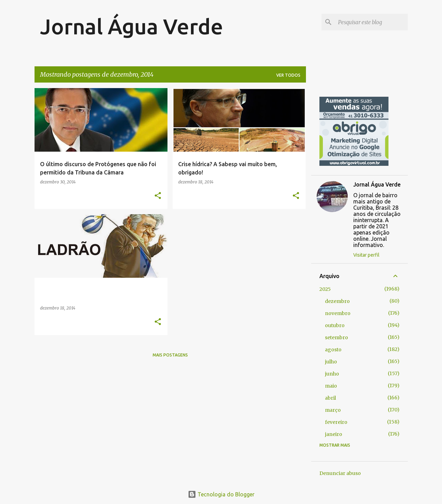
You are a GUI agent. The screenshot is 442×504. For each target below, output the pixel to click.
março (333, 410)
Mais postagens (170, 355)
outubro (335, 325)
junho (332, 374)
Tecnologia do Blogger (221, 494)
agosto (333, 350)
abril (330, 398)
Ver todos (288, 75)
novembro (338, 313)
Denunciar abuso (340, 473)
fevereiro (336, 422)
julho (331, 362)
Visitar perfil (366, 255)
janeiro (334, 434)
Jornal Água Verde (132, 26)
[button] (158, 196)
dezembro (337, 301)
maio (331, 386)
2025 (325, 289)
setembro (337, 337)
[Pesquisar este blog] (372, 22)
